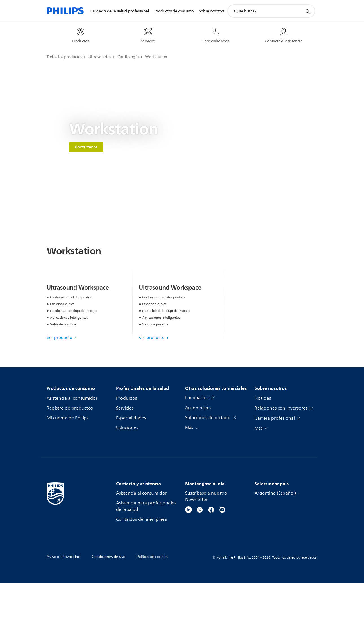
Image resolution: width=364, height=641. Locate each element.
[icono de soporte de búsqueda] (308, 11)
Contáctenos (86, 147)
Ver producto (60, 396)
